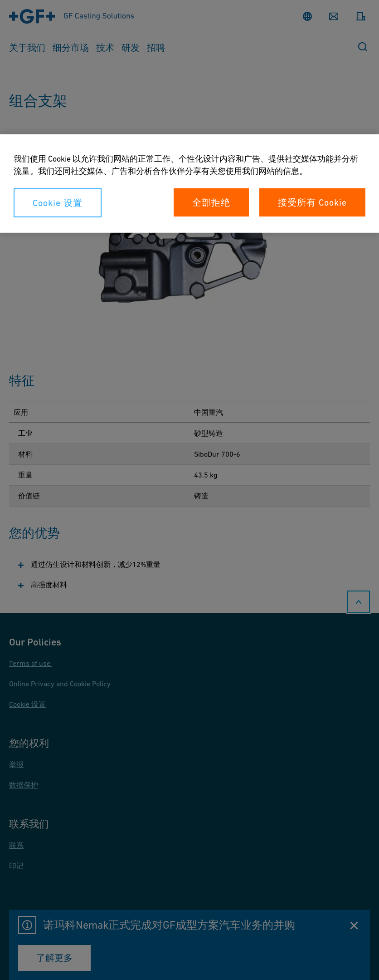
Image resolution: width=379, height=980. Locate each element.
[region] (189, 184)
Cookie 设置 (58, 203)
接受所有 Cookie (312, 202)
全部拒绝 (211, 202)
